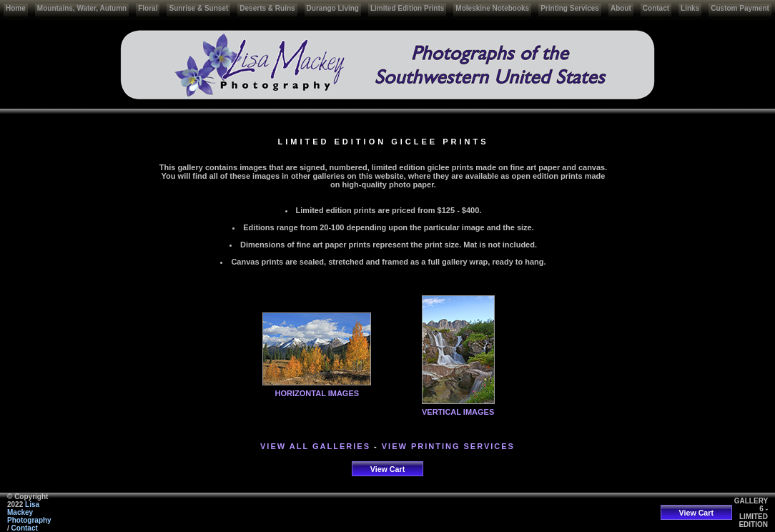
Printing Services (570, 8)
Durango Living (333, 8)
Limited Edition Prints (407, 8)
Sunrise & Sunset (198, 8)
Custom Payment (740, 8)
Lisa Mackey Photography (29, 512)
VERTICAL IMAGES (458, 412)
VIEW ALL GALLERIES (315, 446)
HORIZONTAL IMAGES (317, 393)
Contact (656, 8)
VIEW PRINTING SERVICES (448, 446)
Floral (148, 8)
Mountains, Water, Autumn (82, 8)
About (621, 8)
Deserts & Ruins (267, 8)
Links (690, 8)
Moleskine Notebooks (492, 8)
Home (16, 8)
